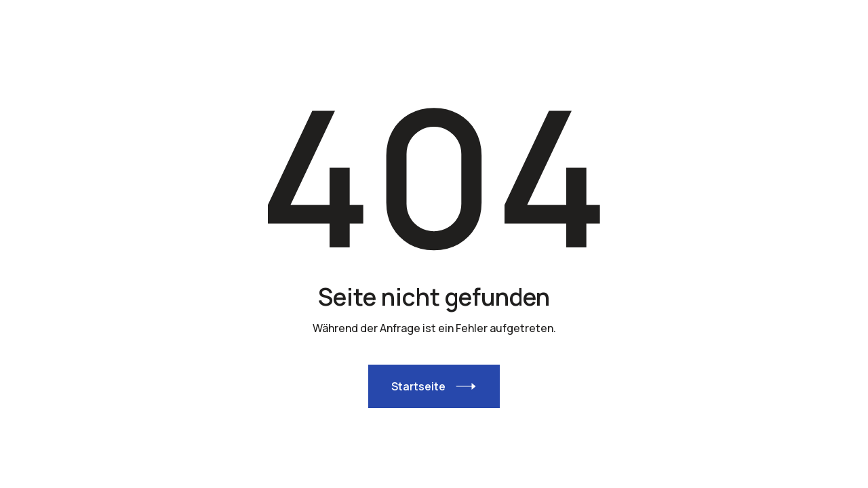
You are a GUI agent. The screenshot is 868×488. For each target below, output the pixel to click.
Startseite (418, 386)
